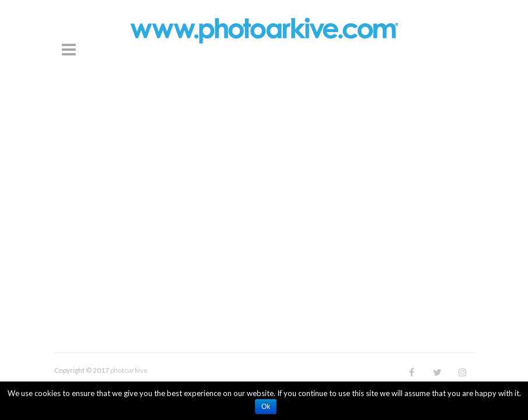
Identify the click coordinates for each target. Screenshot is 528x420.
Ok (266, 407)
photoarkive (129, 370)
